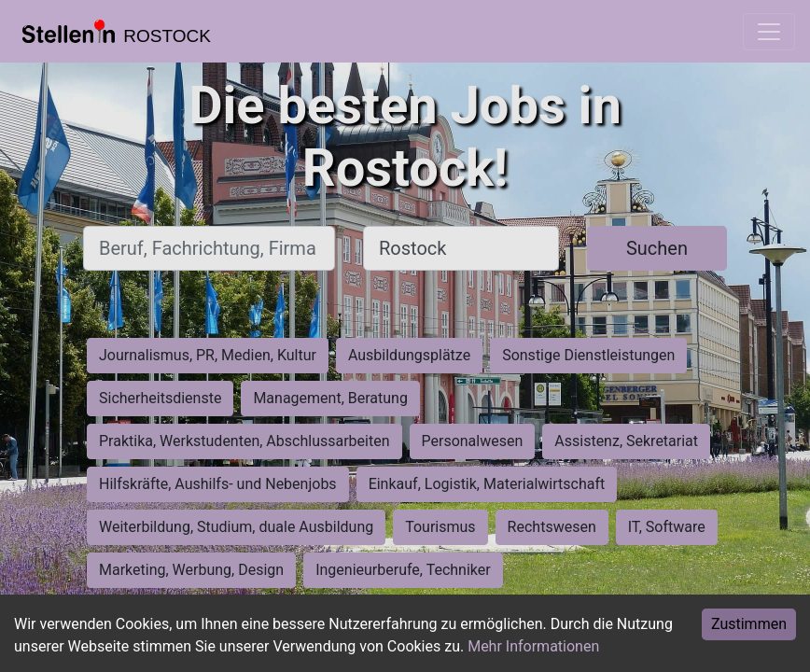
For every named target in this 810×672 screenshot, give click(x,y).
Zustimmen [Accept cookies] (749, 624)
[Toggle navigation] (769, 32)
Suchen (657, 248)
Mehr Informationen (533, 646)
